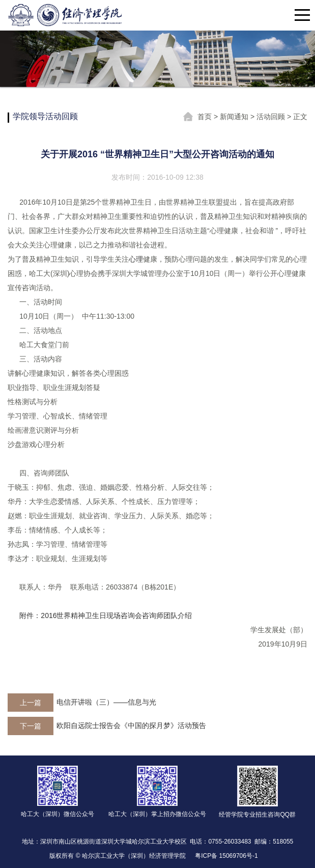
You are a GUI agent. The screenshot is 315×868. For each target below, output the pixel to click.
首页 (206, 117)
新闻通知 (235, 117)
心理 (136, 259)
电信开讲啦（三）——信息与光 (106, 702)
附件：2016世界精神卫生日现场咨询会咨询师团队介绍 (106, 615)
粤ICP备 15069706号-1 (226, 856)
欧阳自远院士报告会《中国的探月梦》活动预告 (131, 725)
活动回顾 (272, 117)
